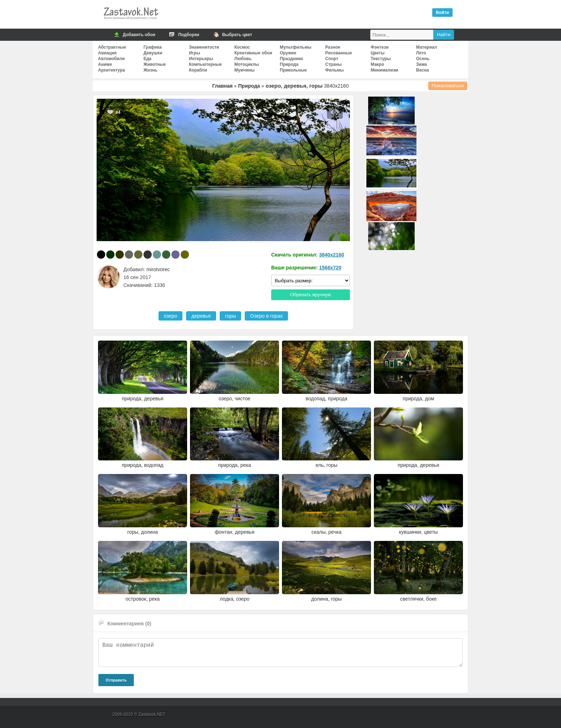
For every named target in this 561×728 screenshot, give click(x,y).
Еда (147, 59)
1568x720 (330, 268)
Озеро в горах (266, 316)
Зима (421, 64)
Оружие (288, 53)
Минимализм (384, 70)
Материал (426, 47)
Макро (377, 64)
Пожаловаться (448, 86)
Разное (333, 47)
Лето (421, 53)
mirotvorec (158, 269)
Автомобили (111, 59)
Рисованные (339, 53)
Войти (442, 13)
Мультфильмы (296, 47)
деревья (201, 316)
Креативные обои (253, 53)
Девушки (153, 53)
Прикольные (293, 70)
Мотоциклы (247, 64)
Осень (423, 59)
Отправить (116, 680)
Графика (153, 47)
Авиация (107, 53)
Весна (423, 70)
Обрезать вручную (311, 295)
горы (230, 316)
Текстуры (381, 59)
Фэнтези (380, 47)
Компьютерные (205, 64)
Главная (222, 86)
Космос (242, 47)
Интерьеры (201, 59)
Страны (333, 64)
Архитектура (111, 70)
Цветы (378, 53)
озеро (170, 316)
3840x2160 (332, 255)
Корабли (198, 70)
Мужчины (245, 70)
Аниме (105, 64)
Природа (289, 64)
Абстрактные (112, 47)
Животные (155, 64)
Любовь (243, 59)
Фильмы (335, 70)
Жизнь (150, 70)
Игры (194, 53)
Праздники (291, 59)
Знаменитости (204, 47)
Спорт (332, 59)
